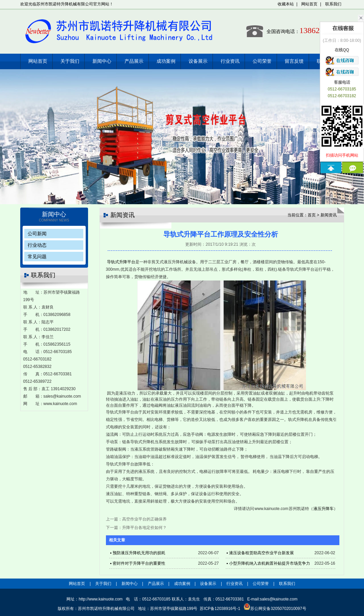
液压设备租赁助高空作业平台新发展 (261, 553)
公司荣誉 (262, 61)
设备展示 (198, 61)
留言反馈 (294, 61)
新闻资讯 (329, 215)
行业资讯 (230, 61)
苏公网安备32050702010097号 (275, 609)
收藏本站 (286, 4)
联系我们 (333, 4)
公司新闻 (37, 234)
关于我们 (70, 61)
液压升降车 (324, 509)
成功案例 (166, 61)
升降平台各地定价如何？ (144, 528)
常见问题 (37, 257)
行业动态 (37, 245)
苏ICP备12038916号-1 (220, 609)
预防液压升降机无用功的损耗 (139, 553)
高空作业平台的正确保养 (144, 519)
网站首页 (309, 4)
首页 (312, 215)
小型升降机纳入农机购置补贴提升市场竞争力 (270, 563)
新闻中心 (102, 61)
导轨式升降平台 (121, 262)
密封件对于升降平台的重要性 (139, 563)
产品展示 (134, 61)
